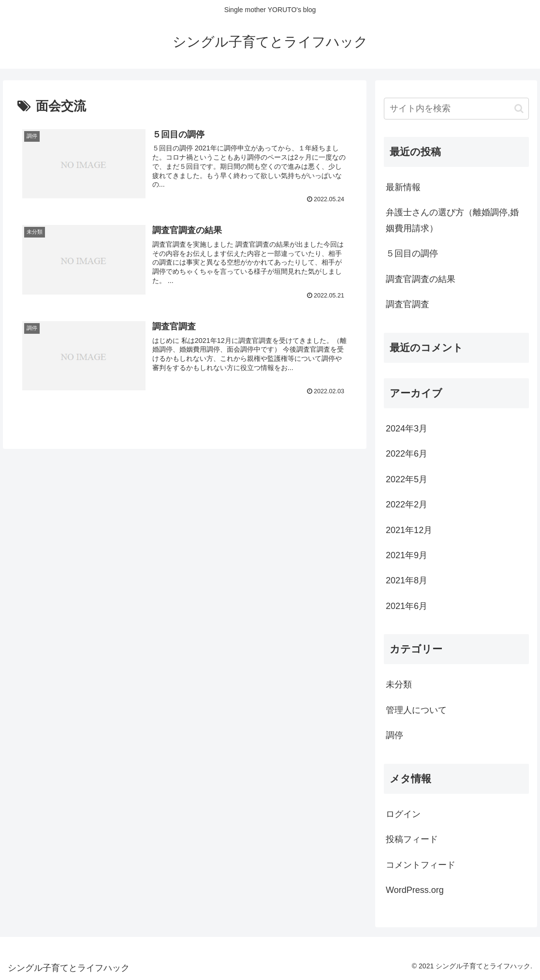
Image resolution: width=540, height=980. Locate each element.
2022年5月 (407, 479)
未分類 (399, 684)
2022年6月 (407, 454)
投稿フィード (412, 839)
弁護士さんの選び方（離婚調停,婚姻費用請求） (452, 220)
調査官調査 (408, 304)
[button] (519, 109)
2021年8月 (407, 580)
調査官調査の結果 (421, 279)
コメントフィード (421, 865)
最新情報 (403, 187)
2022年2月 (407, 505)
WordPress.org (415, 890)
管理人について (416, 710)
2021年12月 (409, 530)
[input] (456, 109)
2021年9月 (407, 555)
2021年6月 (407, 606)
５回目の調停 (412, 253)
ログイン (403, 814)
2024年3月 (407, 429)
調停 (394, 735)
